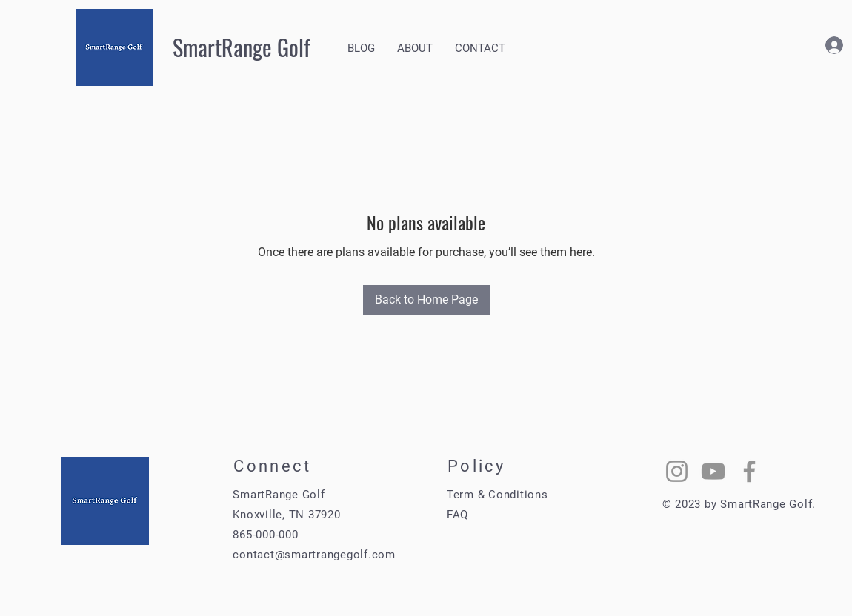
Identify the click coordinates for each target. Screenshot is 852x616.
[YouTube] (713, 471)
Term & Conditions (497, 495)
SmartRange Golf (242, 47)
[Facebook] (749, 471)
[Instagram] (677, 471)
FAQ (457, 515)
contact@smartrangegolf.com (314, 555)
